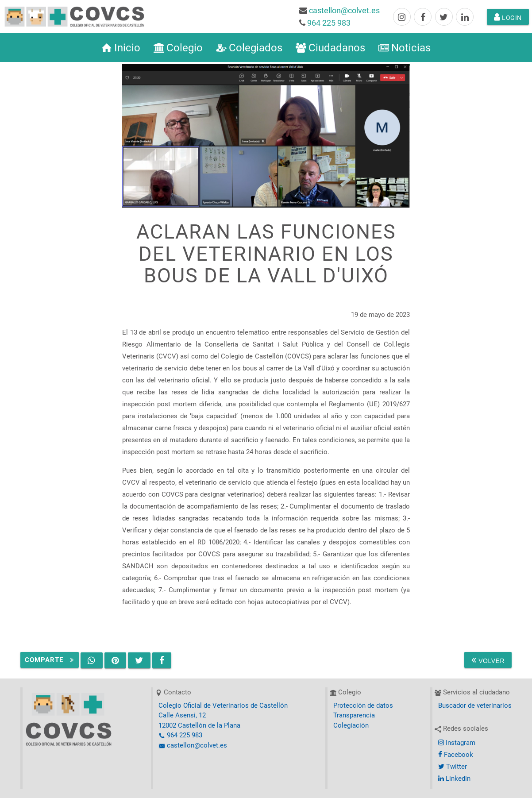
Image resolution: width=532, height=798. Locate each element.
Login (508, 17)
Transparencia (354, 715)
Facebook (456, 755)
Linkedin (454, 779)
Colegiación (351, 725)
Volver (488, 660)
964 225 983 (329, 23)
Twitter (453, 767)
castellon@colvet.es (344, 10)
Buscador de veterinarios (475, 705)
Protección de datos (363, 705)
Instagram (457, 743)
